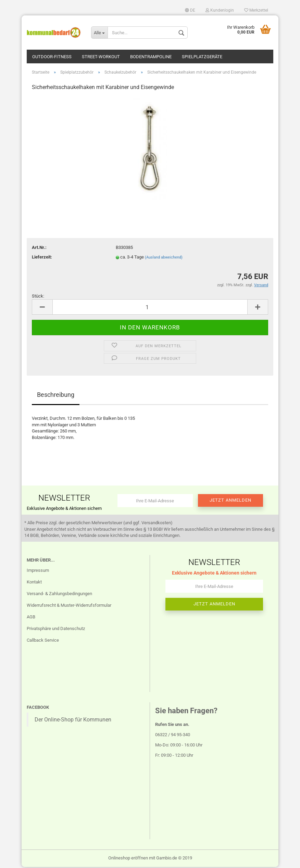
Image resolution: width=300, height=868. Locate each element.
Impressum (38, 572)
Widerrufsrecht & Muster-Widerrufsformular (69, 606)
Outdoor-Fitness (52, 57)
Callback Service (43, 641)
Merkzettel (256, 10)
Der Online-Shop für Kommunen (73, 721)
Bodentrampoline (151, 57)
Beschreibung (56, 396)
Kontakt (34, 583)
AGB (31, 618)
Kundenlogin (220, 10)
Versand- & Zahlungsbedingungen (59, 595)
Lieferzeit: (42, 258)
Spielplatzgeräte (202, 57)
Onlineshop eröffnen (128, 859)
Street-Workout (101, 57)
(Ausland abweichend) (164, 258)
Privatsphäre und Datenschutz (56, 630)
